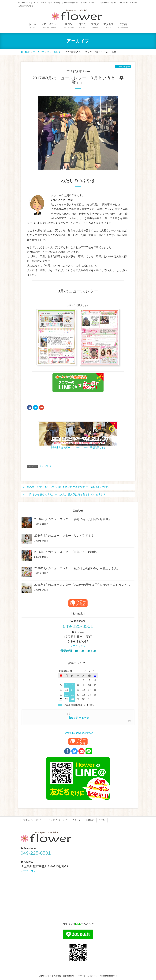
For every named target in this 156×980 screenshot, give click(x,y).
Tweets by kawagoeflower (78, 733)
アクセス (77, 820)
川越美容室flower (78, 718)
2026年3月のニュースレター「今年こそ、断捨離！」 (68, 552)
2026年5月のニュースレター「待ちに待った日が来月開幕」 (73, 519)
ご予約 (102, 820)
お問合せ (90, 820)
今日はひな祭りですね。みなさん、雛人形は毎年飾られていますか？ (66, 494)
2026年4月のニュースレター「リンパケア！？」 (66, 536)
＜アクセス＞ (78, 646)
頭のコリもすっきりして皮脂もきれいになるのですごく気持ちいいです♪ (68, 487)
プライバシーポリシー (33, 820)
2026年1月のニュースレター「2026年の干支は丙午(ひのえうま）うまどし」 (84, 585)
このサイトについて (58, 820)
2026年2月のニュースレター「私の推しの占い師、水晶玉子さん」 (77, 568)
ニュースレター (123, 67)
